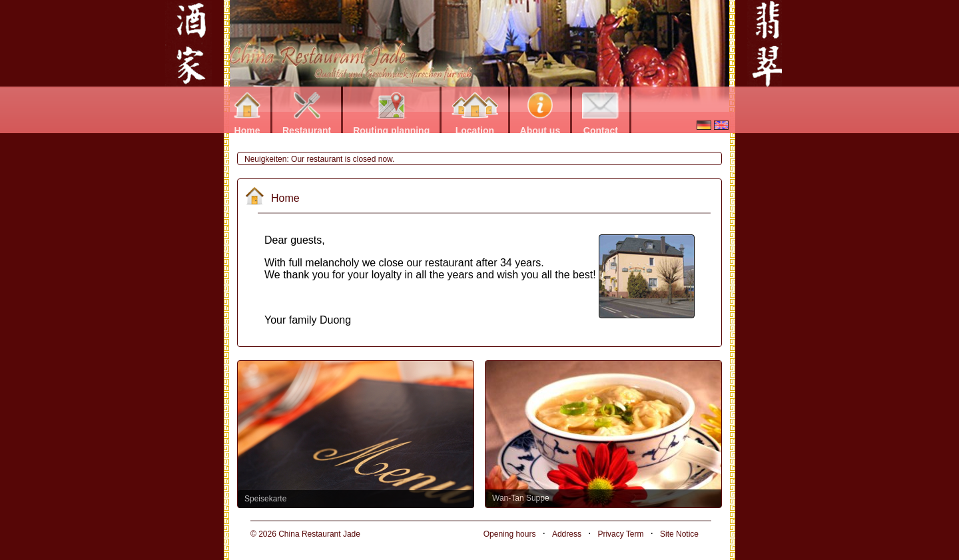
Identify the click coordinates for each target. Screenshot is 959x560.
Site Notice (679, 534)
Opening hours (510, 534)
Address (567, 534)
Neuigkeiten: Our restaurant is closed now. (319, 159)
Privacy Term (620, 534)
